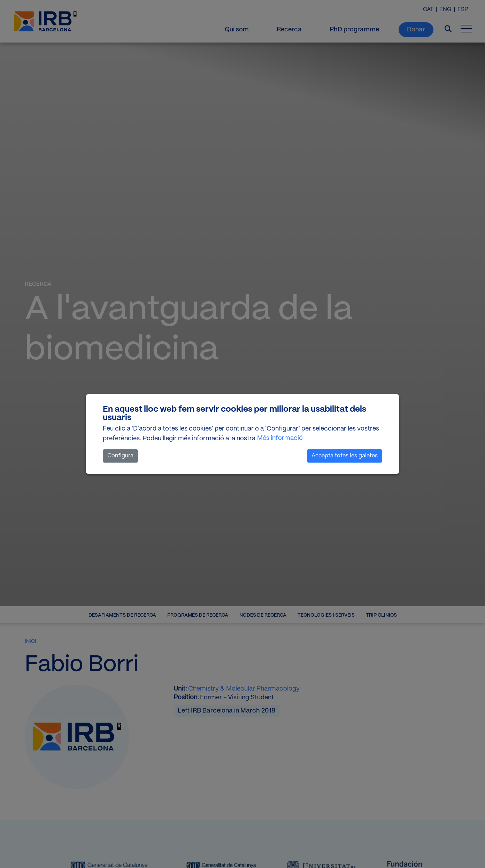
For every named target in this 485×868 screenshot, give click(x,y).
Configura (120, 456)
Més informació (280, 438)
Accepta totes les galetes (345, 456)
